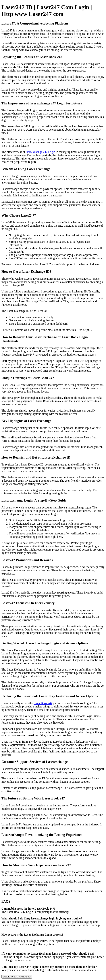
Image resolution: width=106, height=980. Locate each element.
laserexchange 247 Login (40, 152)
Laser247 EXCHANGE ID (17, 977)
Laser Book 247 (43, 703)
